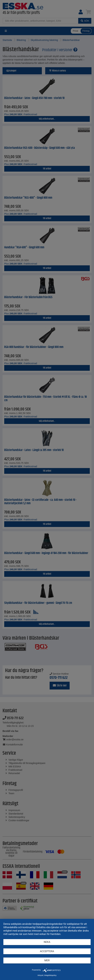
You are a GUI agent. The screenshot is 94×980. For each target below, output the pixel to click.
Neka (47, 942)
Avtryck (40, 975)
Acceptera (47, 951)
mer (47, 960)
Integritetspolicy (50, 975)
